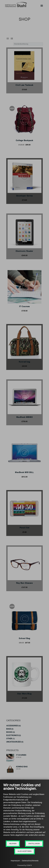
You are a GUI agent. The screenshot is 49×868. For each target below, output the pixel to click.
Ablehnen (13, 844)
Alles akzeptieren (25, 851)
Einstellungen (34, 844)
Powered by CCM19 (25, 865)
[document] (24, 812)
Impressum (15, 861)
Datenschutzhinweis (30, 861)
